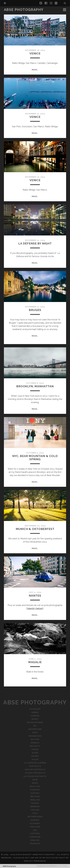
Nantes (35, 596)
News (35, 783)
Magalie (35, 662)
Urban (35, 712)
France (35, 803)
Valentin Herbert (35, 608)
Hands (35, 749)
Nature (35, 739)
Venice (35, 53)
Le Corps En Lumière (35, 763)
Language (35, 837)
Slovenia (35, 823)
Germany (35, 807)
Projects (35, 746)
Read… (35, 70)
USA (35, 830)
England (35, 800)
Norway (35, 820)
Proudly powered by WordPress (47, 866)
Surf (35, 732)
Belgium (35, 796)
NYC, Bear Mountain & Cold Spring (35, 458)
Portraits (35, 766)
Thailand (35, 827)
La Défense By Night (35, 243)
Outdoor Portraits (35, 776)
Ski (35, 726)
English (35, 840)
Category (35, 709)
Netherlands (35, 817)
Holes (35, 759)
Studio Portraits (35, 773)
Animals (35, 743)
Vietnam (35, 833)
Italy (35, 813)
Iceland (35, 810)
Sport (35, 719)
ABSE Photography (24, 10)
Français (35, 844)
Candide (35, 716)
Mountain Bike (35, 722)
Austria (35, 793)
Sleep (35, 753)
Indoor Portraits (35, 770)
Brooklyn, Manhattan (35, 386)
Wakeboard (35, 736)
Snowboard (35, 729)
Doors (35, 756)
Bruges (35, 310)
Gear (35, 780)
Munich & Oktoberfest (35, 529)
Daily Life (35, 786)
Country (35, 790)
